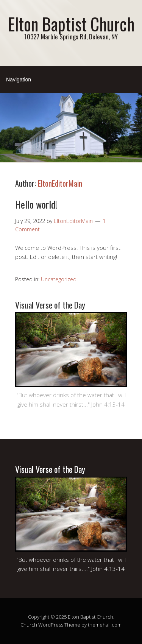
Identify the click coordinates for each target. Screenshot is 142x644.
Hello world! (36, 204)
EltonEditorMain (60, 183)
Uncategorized (59, 279)
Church (29, 625)
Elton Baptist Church (71, 24)
